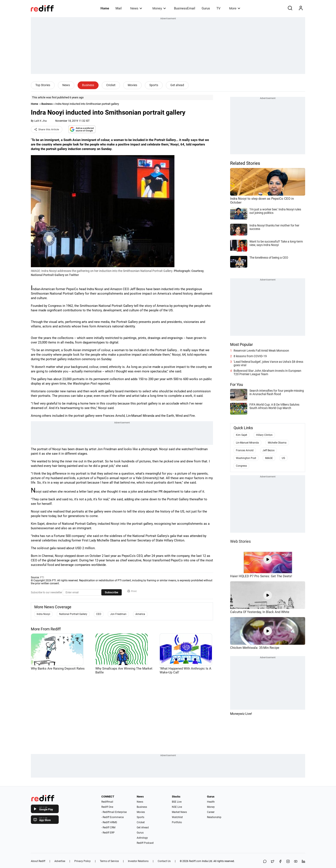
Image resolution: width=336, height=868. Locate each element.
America (140, 614)
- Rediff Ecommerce (112, 817)
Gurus (206, 8)
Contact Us (164, 861)
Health (211, 802)
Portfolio (177, 822)
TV (218, 8)
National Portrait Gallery (73, 614)
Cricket (111, 85)
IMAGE (269, 458)
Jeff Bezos (268, 450)
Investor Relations (138, 861)
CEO (99, 614)
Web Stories (240, 541)
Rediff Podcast (145, 843)
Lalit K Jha (40, 121)
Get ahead (177, 85)
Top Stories (43, 85)
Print (132, 591)
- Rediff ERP (108, 833)
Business (88, 85)
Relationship (214, 817)
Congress (241, 466)
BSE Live (177, 802)
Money (159, 8)
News (136, 8)
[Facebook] (280, 862)
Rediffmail (107, 802)
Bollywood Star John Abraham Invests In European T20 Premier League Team (267, 372)
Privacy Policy (82, 861)
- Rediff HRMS (109, 822)
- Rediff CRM (108, 828)
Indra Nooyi (43, 614)
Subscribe (112, 592)
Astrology (142, 838)
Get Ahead (143, 828)
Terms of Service (109, 861)
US (283, 458)
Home (105, 8)
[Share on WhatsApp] (265, 862)
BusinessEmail (185, 8)
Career (211, 812)
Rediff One (107, 807)
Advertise (60, 861)
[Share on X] (273, 862)
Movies (132, 85)
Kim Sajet (241, 435)
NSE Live (177, 807)
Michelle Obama (277, 443)
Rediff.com (195, 861)
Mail (119, 8)
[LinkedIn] (303, 862)
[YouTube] (296, 862)
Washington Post (246, 458)
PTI (42, 577)
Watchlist (177, 817)
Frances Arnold (245, 450)
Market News (179, 812)
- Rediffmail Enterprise (114, 812)
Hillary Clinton (264, 435)
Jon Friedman (118, 614)
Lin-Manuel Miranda (247, 443)
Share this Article (47, 129)
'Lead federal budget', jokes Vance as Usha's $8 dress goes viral (268, 363)
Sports (154, 85)
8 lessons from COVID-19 (250, 356)
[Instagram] (288, 862)
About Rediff (38, 861)
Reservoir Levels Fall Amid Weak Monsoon (261, 351)
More (235, 8)
